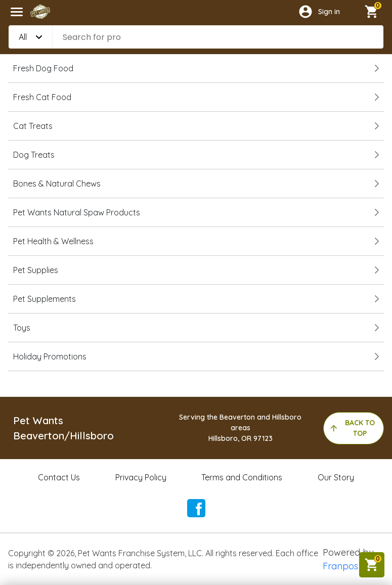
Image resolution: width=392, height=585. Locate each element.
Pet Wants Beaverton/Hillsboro (63, 428)
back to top (352, 428)
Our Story (336, 477)
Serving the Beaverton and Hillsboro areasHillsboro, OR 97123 (240, 428)
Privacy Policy (141, 477)
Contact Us (59, 477)
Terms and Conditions (242, 477)
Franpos (340, 566)
